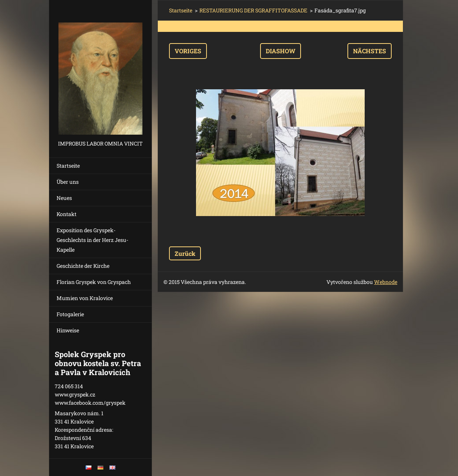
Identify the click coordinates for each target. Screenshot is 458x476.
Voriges (188, 51)
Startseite (68, 166)
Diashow (281, 51)
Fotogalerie (70, 314)
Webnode (386, 282)
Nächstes (370, 51)
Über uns (68, 182)
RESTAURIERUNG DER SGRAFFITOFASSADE (253, 10)
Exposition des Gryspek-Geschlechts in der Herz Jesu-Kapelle (92, 240)
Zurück (185, 253)
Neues (64, 198)
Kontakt (67, 214)
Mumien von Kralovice (85, 298)
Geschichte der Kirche (83, 266)
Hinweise (68, 330)
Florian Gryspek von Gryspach (94, 282)
